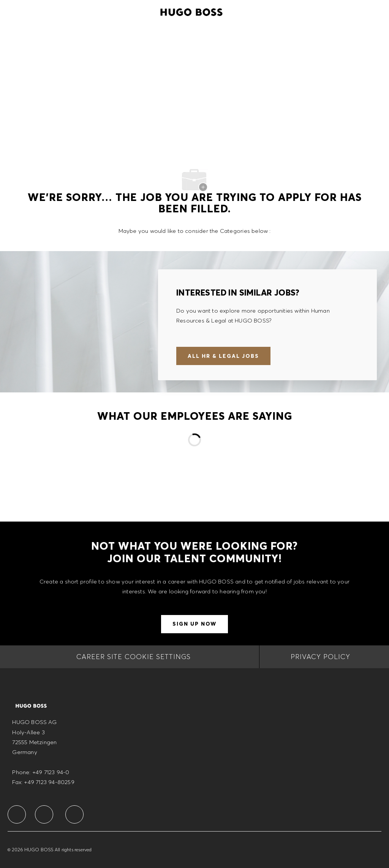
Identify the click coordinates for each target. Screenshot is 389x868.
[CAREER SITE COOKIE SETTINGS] (134, 657)
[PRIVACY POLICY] (320, 657)
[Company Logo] (191, 11)
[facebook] (17, 814)
